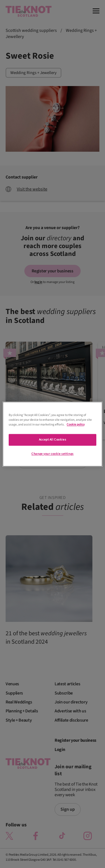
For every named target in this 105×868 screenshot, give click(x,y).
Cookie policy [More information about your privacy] (76, 425)
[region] (52, 434)
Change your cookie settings (52, 454)
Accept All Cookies (53, 440)
